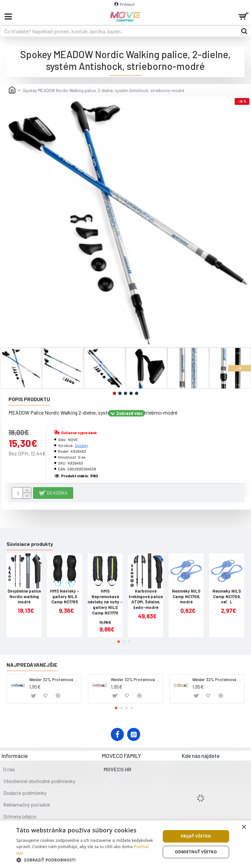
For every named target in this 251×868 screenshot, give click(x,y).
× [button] (244, 827)
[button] (240, 368)
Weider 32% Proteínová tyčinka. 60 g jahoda (136, 680)
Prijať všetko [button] (196, 836)
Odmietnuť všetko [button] (196, 852)
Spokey (82, 445)
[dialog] (125, 844)
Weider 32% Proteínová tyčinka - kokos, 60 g (54, 680)
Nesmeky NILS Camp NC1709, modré (186, 597)
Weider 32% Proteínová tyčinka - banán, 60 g (217, 680)
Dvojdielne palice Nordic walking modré (24, 597)
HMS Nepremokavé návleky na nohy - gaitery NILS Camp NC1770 (105, 602)
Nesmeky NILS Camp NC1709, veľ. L (227, 597)
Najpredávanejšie (32, 665)
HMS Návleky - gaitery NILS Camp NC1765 (65, 597)
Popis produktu (29, 399)
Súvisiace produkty (30, 544)
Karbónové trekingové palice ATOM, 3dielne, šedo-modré (146, 599)
